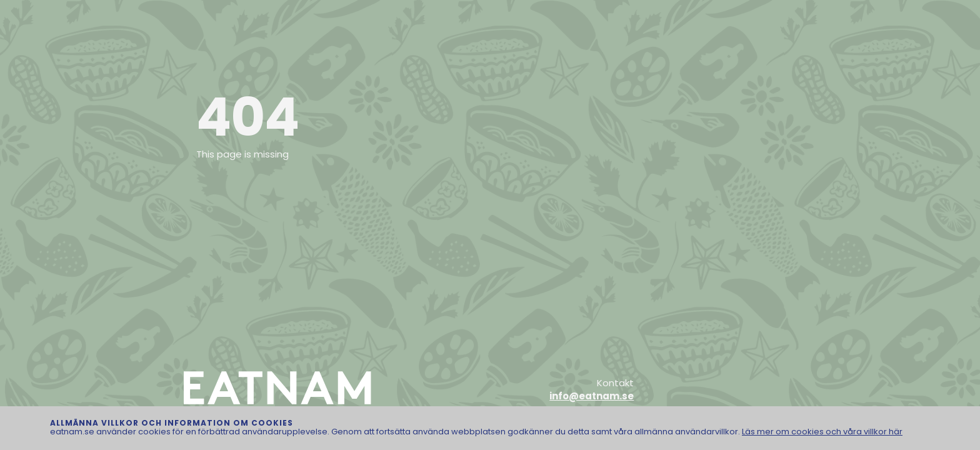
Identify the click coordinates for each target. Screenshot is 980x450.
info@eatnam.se (592, 396)
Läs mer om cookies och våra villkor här (822, 432)
